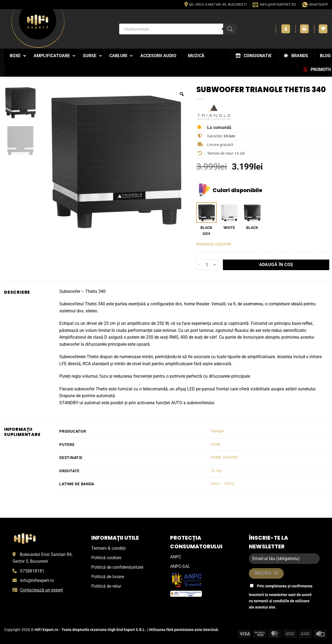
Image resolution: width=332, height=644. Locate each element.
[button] (286, 29)
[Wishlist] (323, 29)
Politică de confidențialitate (117, 567)
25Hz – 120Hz (222, 484)
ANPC (176, 557)
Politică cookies (106, 558)
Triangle (217, 431)
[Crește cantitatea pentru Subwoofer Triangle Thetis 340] (215, 265)
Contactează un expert (41, 590)
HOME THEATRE (224, 457)
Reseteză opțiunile (214, 244)
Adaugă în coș (276, 265)
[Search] (230, 29)
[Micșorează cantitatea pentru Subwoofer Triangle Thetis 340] (200, 265)
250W (215, 444)
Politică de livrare (108, 577)
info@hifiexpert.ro (37, 580)
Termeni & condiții (108, 548)
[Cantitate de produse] (207, 265)
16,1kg (216, 471)
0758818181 (32, 571)
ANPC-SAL (180, 566)
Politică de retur (106, 586)
